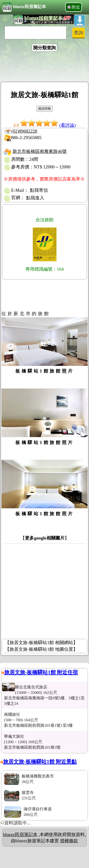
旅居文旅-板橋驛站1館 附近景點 (40, 762)
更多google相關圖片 (45, 538)
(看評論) (67, 125)
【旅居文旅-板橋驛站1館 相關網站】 (41, 643)
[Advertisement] (45, 68)
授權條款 (69, 841)
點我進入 (35, 198)
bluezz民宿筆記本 (24, 7)
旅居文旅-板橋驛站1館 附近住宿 (41, 672)
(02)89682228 (24, 131)
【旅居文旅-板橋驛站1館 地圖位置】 (41, 649)
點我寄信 (39, 190)
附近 (76, 7)
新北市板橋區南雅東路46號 (40, 151)
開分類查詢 (44, 48)
